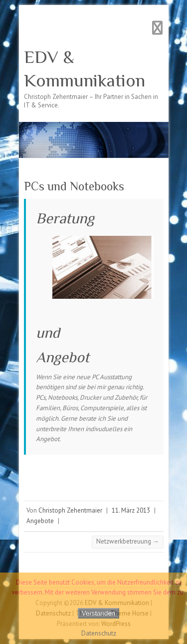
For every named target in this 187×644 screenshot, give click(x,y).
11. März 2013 (131, 510)
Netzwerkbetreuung (128, 541)
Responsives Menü (158, 28)
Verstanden (98, 613)
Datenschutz (99, 633)
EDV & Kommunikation (85, 69)
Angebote (40, 521)
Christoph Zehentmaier (70, 510)
